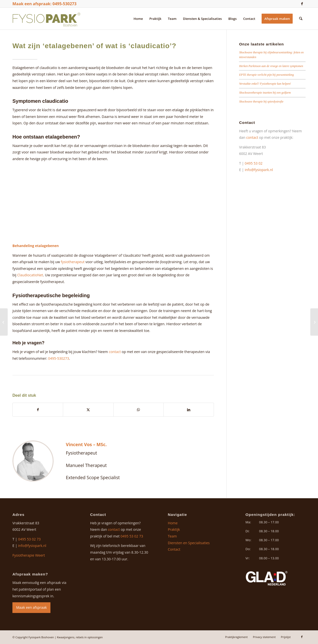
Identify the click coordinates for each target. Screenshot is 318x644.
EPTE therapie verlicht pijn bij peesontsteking (266, 75)
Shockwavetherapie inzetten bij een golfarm (265, 93)
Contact (174, 549)
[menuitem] (138, 19)
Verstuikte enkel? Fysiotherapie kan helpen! (265, 84)
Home (173, 523)
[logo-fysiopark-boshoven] (46, 19)
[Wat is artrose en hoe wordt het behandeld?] (314, 322)
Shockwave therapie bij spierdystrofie (261, 102)
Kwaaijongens (66, 637)
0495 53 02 (254, 163)
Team (172, 536)
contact (115, 352)
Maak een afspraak (31, 607)
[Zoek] (301, 19)
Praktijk (174, 529)
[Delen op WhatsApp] (139, 410)
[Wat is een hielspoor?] (4, 322)
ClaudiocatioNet (30, 275)
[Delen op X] (88, 410)
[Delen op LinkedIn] (189, 410)
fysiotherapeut (73, 262)
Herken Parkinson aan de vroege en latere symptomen (271, 66)
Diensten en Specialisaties (189, 543)
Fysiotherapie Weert (29, 555)
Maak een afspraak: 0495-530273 (44, 4)
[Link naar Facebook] (302, 4)
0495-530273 (59, 358)
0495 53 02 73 (29, 539)
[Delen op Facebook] (38, 410)
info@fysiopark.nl (259, 170)
